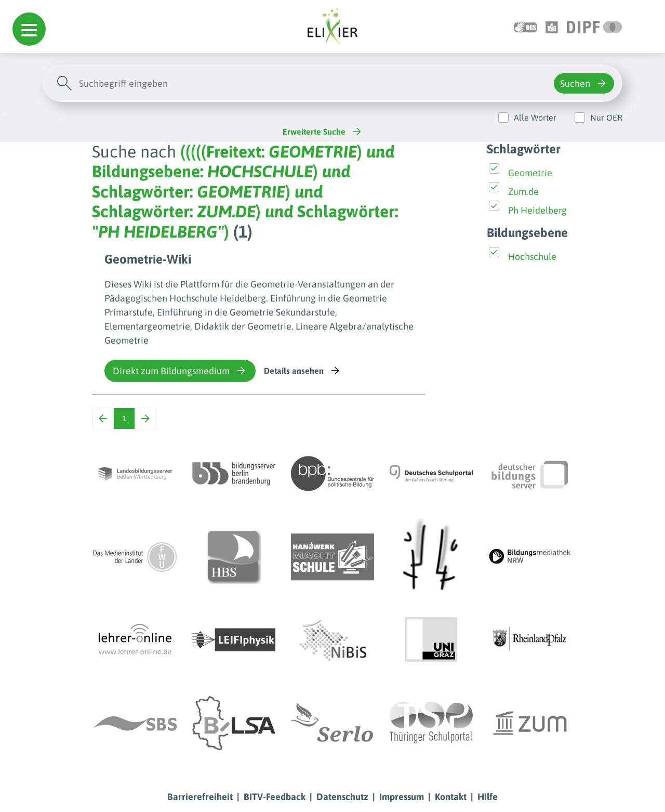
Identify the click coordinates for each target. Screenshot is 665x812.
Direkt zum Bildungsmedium (180, 371)
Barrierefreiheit (200, 797)
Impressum (402, 797)
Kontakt (451, 797)
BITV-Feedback (275, 797)
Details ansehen (303, 371)
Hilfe (488, 797)
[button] (29, 29)
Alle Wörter (535, 117)
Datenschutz (342, 797)
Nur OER (606, 117)
